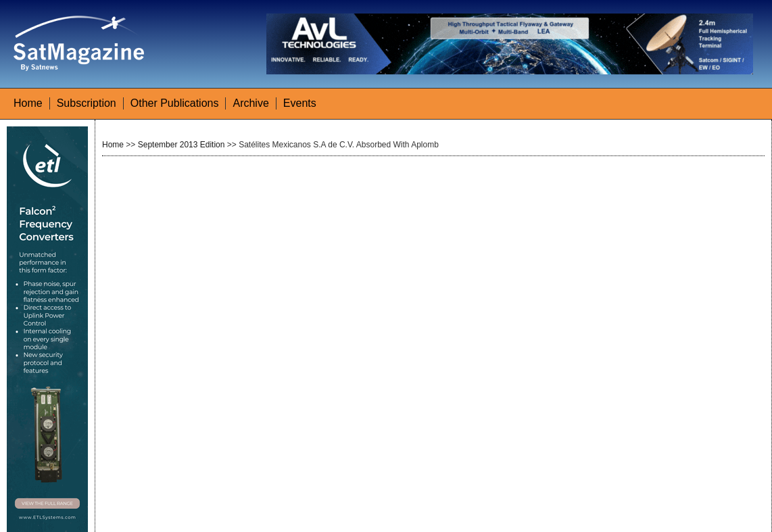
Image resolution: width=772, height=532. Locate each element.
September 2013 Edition (182, 145)
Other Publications (175, 103)
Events (300, 103)
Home (28, 103)
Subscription (87, 103)
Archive (250, 103)
